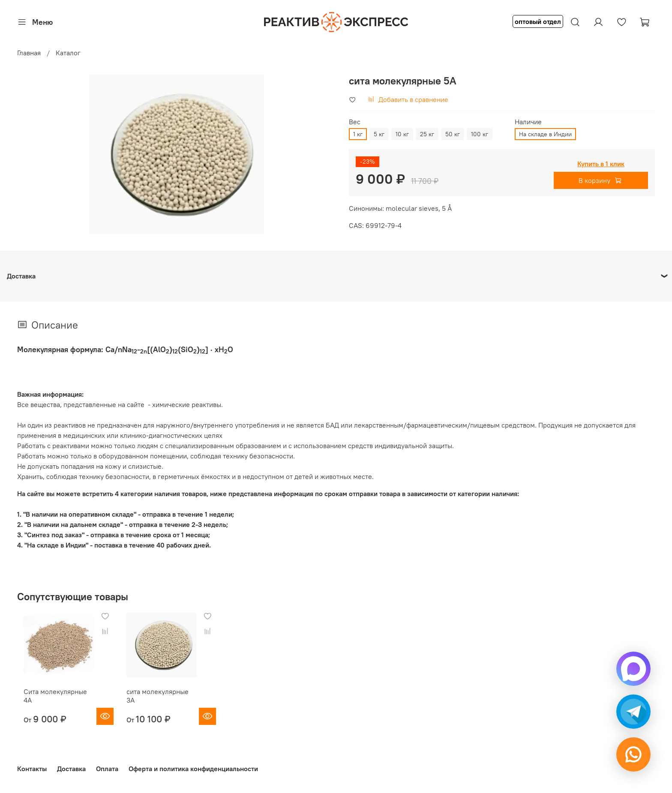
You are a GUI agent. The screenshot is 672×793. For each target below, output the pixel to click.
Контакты (32, 766)
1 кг (358, 134)
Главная (29, 53)
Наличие (528, 122)
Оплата (107, 766)
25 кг (427, 134)
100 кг (480, 134)
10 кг (402, 134)
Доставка (71, 766)
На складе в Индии (545, 134)
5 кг (379, 134)
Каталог (68, 53)
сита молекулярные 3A (162, 697)
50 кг (453, 134)
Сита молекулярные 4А (54, 697)
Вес (355, 122)
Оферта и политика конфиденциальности (193, 766)
